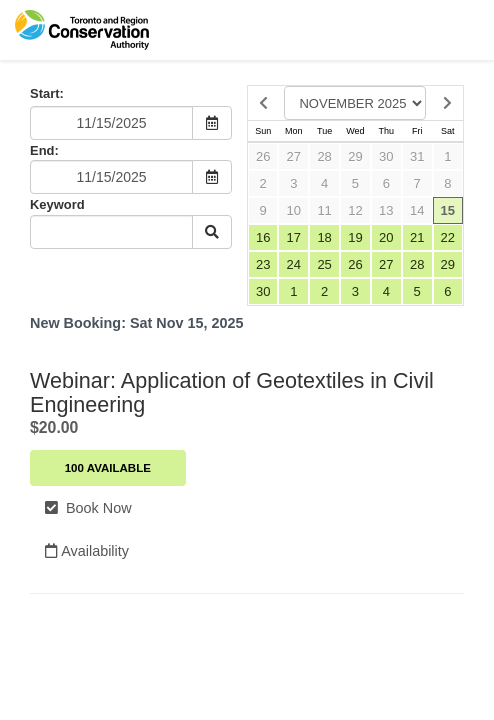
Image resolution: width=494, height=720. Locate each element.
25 (324, 264)
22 (448, 237)
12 (355, 210)
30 (386, 156)
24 (294, 264)
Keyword (57, 204)
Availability (87, 551)
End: (44, 150)
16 (263, 237)
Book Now (88, 508)
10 (294, 210)
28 (324, 156)
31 (417, 156)
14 (417, 210)
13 (386, 210)
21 (417, 237)
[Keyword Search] (111, 232)
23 (263, 264)
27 (294, 156)
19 (355, 237)
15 (448, 210)
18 (324, 237)
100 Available (108, 468)
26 (263, 156)
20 (386, 237)
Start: (47, 93)
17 (294, 237)
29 (355, 156)
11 (324, 210)
